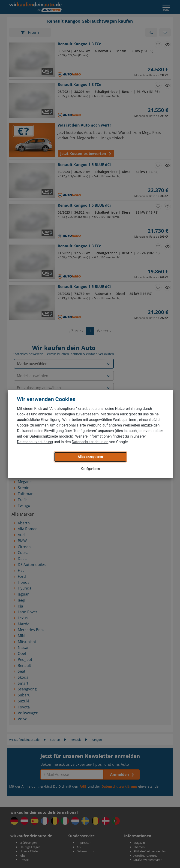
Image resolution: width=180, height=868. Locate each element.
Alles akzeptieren (90, 457)
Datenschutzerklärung (35, 442)
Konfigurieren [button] (90, 469)
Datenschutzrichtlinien (90, 442)
